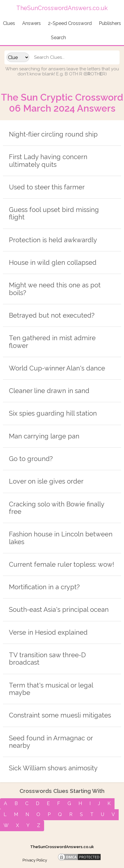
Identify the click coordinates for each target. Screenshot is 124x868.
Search (58, 38)
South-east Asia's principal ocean (59, 609)
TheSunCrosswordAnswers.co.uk (62, 847)
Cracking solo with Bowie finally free (57, 508)
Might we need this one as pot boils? (55, 289)
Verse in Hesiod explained (48, 632)
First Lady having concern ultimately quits (48, 160)
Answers (32, 23)
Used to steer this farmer (47, 187)
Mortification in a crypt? (44, 587)
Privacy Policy (35, 860)
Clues (9, 23)
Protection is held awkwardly (53, 240)
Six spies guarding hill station (53, 413)
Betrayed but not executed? (52, 315)
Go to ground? (31, 459)
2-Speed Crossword (70, 23)
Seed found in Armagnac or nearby (51, 742)
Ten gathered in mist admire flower (52, 342)
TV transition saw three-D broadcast (47, 659)
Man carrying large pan (44, 436)
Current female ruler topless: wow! (62, 564)
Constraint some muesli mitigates (60, 715)
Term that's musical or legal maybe (51, 689)
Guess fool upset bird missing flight (54, 213)
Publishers (110, 23)
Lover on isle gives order (46, 481)
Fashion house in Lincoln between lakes (61, 538)
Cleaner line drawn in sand (49, 391)
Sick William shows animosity (53, 768)
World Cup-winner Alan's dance (57, 368)
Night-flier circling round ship (53, 134)
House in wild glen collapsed (53, 262)
